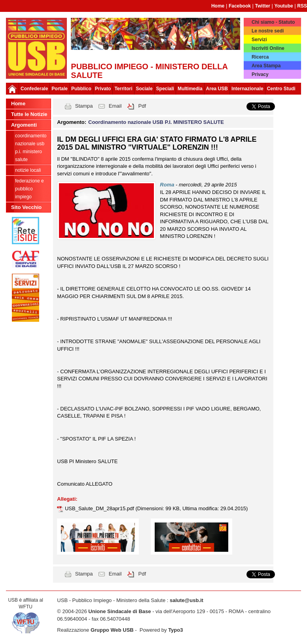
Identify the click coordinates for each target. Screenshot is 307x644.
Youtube (284, 6)
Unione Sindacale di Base (119, 611)
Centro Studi (281, 89)
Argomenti (24, 125)
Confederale (34, 89)
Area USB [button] (217, 89)
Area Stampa (266, 66)
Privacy (260, 74)
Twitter (263, 6)
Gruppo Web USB (112, 630)
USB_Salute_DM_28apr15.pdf (100, 508)
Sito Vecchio (26, 207)
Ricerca (260, 57)
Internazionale (247, 89)
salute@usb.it (187, 600)
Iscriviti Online (268, 48)
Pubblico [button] (81, 89)
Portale (60, 89)
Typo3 (175, 630)
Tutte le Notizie (29, 114)
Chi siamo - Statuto (273, 22)
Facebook (240, 6)
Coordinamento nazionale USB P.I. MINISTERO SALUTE (31, 148)
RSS (302, 6)
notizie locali (28, 170)
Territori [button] (123, 89)
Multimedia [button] (190, 89)
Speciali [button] (165, 89)
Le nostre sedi (268, 31)
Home (218, 6)
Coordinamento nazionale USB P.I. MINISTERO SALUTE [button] (156, 122)
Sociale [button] (144, 89)
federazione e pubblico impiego (29, 189)
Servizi (259, 40)
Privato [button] (103, 89)
